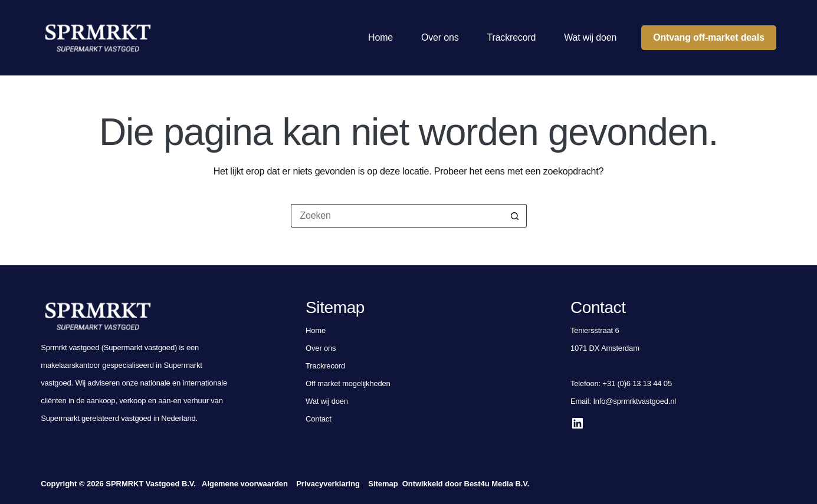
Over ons (440, 37)
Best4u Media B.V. (497, 484)
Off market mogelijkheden (348, 383)
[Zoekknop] (515, 216)
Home (380, 37)
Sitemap (383, 484)
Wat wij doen (590, 37)
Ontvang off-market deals (709, 37)
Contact (319, 419)
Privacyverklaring (328, 484)
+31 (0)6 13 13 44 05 (637, 383)
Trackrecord (512, 37)
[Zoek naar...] (397, 216)
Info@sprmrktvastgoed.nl (634, 401)
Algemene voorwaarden (245, 484)
